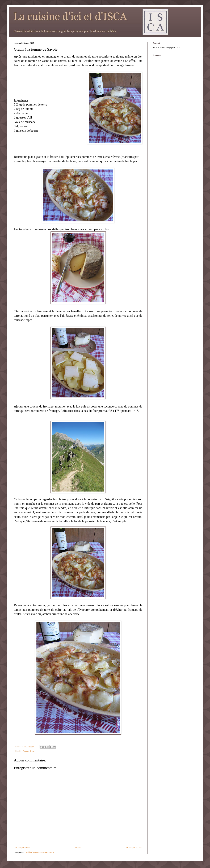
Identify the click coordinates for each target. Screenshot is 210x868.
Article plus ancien (134, 848)
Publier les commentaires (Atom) (40, 852)
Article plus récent (22, 848)
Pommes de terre (29, 751)
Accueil (78, 848)
